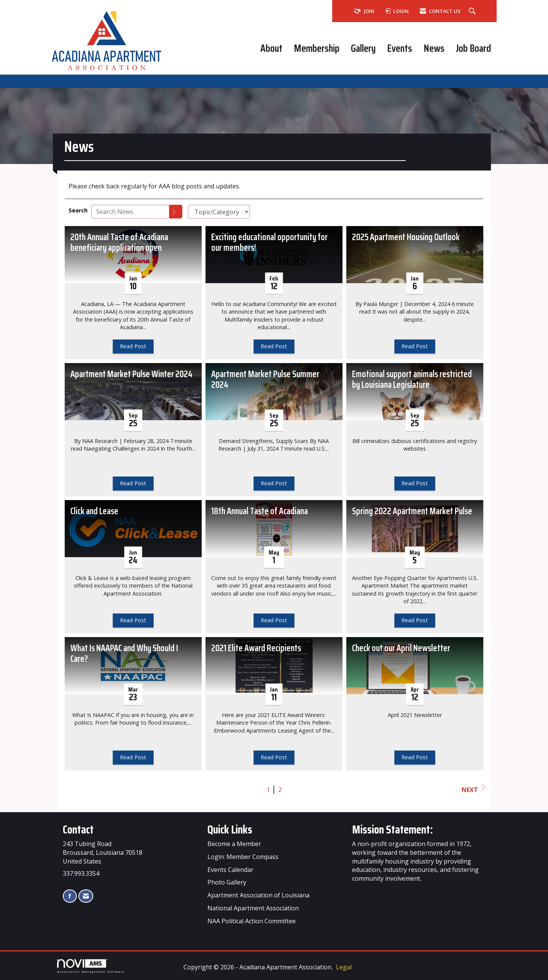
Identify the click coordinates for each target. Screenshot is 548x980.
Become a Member (234, 844)
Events (400, 48)
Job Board (473, 48)
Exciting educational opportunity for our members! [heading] (269, 243)
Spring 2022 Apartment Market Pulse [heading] (412, 511)
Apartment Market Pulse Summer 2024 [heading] (265, 380)
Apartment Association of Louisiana (258, 895)
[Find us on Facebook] (70, 896)
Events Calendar (230, 870)
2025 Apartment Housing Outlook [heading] (406, 237)
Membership (317, 48)
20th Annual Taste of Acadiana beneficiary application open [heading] (119, 243)
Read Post (133, 346)
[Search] (176, 212)
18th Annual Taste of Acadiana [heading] (260, 511)
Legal (344, 967)
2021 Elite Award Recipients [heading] (256, 648)
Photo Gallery (227, 882)
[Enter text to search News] (130, 212)
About (271, 48)
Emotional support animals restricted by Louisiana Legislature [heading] (412, 380)
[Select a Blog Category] (219, 212)
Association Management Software (91, 966)
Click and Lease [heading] (94, 511)
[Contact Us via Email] (86, 896)
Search (78, 210)
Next (473, 789)
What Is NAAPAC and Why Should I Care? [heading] (124, 654)
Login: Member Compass (243, 857)
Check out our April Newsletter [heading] (401, 648)
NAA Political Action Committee (252, 921)
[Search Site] (473, 11)
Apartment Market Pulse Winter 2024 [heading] (131, 374)
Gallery (363, 48)
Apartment (249, 908)
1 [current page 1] (268, 790)
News (434, 48)
